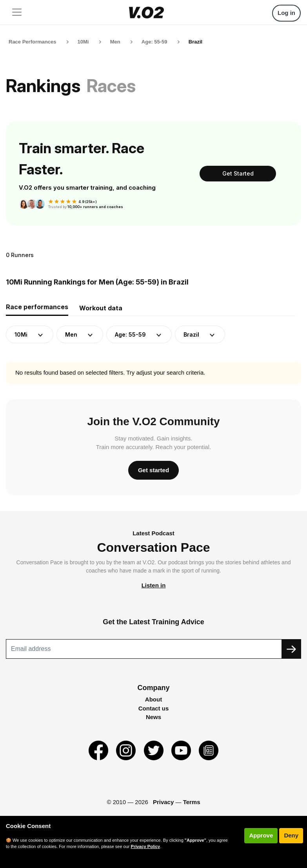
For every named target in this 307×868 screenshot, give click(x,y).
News (153, 717)
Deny (291, 835)
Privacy (163, 802)
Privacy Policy (146, 846)
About (153, 699)
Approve (261, 835)
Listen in (154, 585)
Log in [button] (286, 13)
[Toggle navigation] (17, 12)
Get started (153, 470)
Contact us (154, 708)
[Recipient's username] (144, 649)
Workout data (101, 308)
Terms (192, 802)
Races (111, 86)
